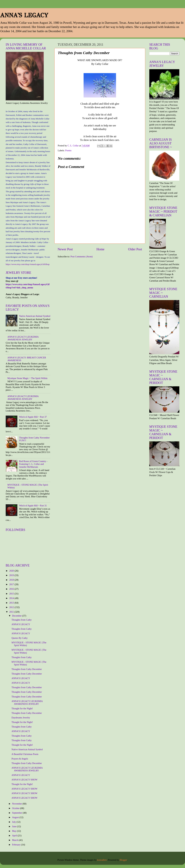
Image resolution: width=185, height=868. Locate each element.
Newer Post (65, 249)
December (17, 616)
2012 (12, 607)
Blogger (123, 860)
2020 (12, 571)
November (17, 804)
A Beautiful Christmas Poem (25, 754)
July (14, 822)
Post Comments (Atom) (82, 257)
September (17, 813)
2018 (12, 580)
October (16, 808)
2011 (12, 612)
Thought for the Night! (22, 708)
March (15, 840)
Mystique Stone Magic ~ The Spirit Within (28, 378)
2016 (12, 589)
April (15, 836)
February (17, 845)
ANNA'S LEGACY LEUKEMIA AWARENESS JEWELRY (23, 338)
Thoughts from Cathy (22, 620)
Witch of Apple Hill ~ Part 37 (33, 417)
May (15, 831)
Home (100, 249)
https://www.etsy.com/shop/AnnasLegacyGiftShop (28, 264)
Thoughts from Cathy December (27, 669)
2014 (12, 598)
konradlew (102, 860)
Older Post (135, 249)
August (16, 817)
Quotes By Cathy (20, 638)
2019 (12, 575)
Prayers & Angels (20, 759)
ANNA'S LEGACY (24, 15)
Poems (68, 150)
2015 (12, 594)
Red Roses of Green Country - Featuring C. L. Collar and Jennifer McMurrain (33, 464)
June (15, 826)
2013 (12, 603)
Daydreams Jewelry (21, 718)
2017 (12, 584)
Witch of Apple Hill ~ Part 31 (33, 506)
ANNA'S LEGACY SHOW (25, 780)
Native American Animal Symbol (35, 316)
